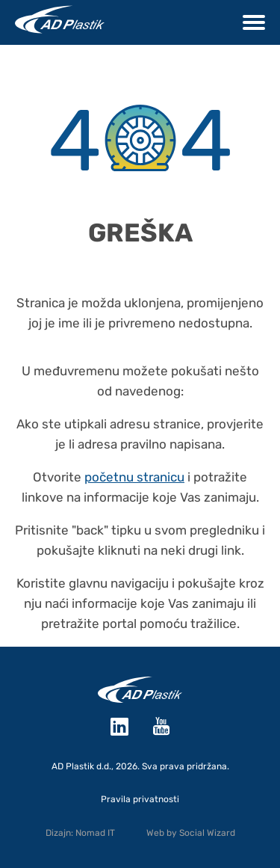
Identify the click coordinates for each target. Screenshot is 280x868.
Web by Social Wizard (191, 833)
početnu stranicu (134, 477)
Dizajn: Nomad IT (80, 833)
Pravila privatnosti (140, 800)
